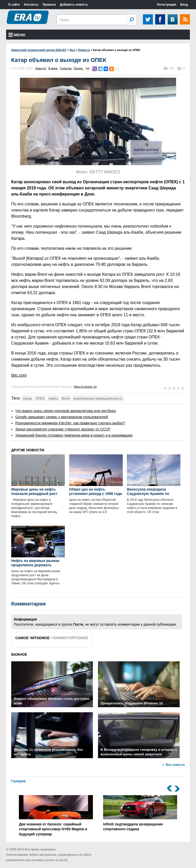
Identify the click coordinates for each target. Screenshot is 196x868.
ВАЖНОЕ (19, 654)
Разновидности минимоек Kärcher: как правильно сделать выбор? (70, 423)
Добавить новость (74, 5)
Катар (27, 398)
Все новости (175, 765)
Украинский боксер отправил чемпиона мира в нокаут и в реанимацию (74, 435)
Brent (66, 398)
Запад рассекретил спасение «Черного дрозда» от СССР (63, 429)
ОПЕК (40, 398)
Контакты (31, 5)
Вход (184, 5)
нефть (53, 398)
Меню (17, 35)
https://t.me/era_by (85, 387)
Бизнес (79, 68)
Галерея (19, 781)
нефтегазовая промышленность (98, 398)
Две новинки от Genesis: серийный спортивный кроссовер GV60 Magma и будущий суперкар (56, 816)
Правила (49, 5)
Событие (66, 68)
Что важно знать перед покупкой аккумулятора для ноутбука (65, 411)
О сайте (14, 5)
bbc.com (19, 375)
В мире (53, 68)
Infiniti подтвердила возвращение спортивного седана (140, 813)
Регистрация (167, 5)
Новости (41, 68)
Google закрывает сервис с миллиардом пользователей (62, 417)
